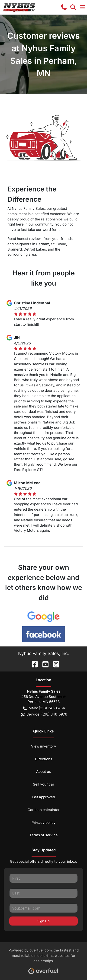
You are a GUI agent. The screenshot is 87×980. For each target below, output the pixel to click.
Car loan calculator (44, 810)
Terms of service (44, 835)
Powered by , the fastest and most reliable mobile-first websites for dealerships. (44, 959)
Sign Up (43, 921)
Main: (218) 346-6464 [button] (44, 708)
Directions (44, 759)
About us (43, 772)
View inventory (44, 746)
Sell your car (44, 784)
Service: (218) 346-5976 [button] (44, 714)
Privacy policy (44, 822)
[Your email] (43, 908)
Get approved (44, 797)
